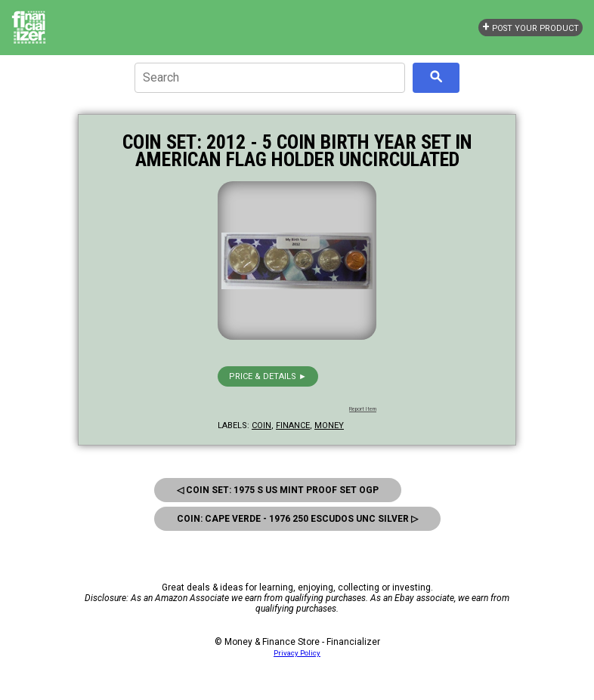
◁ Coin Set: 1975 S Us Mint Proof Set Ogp (278, 490)
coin (261, 426)
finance (293, 426)
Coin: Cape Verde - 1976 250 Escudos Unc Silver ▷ (297, 519)
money (329, 426)
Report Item (363, 409)
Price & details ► (268, 376)
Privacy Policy (297, 653)
